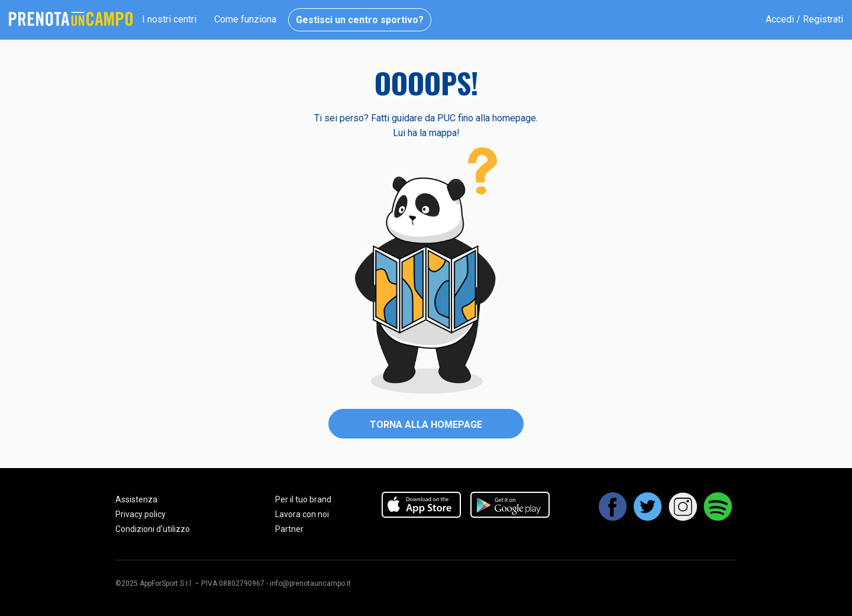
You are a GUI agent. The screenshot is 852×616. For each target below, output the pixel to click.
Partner (289, 529)
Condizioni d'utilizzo (153, 529)
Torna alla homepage (426, 425)
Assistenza (136, 499)
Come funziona (245, 19)
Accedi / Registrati (804, 19)
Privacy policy (141, 514)
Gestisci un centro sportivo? (360, 20)
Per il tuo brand (303, 499)
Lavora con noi (302, 514)
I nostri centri (169, 19)
